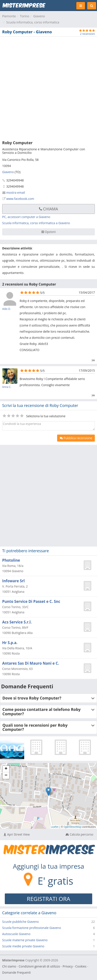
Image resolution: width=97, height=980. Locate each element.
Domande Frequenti (16, 972)
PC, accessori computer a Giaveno (26, 217)
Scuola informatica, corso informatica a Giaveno (36, 223)
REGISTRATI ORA (48, 899)
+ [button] (6, 769)
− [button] (6, 776)
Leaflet (55, 827)
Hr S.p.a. (10, 643)
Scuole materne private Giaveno (25, 940)
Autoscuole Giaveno (16, 934)
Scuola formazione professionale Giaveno (32, 928)
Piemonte (9, 16)
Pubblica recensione (76, 438)
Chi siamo (9, 966)
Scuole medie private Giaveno (23, 946)
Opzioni (49, 232)
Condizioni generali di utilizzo (39, 966)
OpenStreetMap (73, 827)
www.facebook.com (20, 199)
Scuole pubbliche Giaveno (20, 922)
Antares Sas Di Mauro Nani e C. (31, 663)
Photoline (11, 560)
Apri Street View (17, 834)
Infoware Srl (13, 581)
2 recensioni (87, 34)
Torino (24, 16)
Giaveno (39, 16)
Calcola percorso (79, 834)
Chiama (48, 209)
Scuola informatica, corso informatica (33, 22)
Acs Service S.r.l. (17, 622)
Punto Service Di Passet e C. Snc (31, 601)
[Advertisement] (48, 88)
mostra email (16, 193)
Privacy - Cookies (74, 966)
